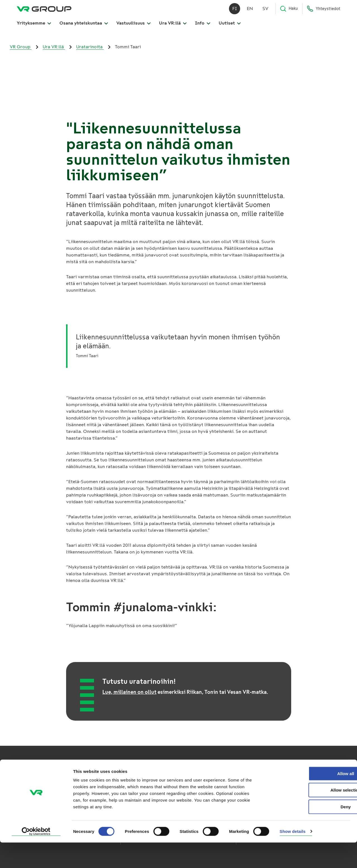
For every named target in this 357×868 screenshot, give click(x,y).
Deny (311, 832)
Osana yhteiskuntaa (84, 26)
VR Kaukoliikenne (141, 784)
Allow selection (310, 816)
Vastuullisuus (133, 26)
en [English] (250, 11)
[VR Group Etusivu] (44, 11)
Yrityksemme (34, 26)
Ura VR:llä (173, 26)
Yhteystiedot (324, 11)
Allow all (311, 799)
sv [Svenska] (265, 11)
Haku (289, 11)
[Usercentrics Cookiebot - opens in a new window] (36, 857)
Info (203, 26)
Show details (293, 857)
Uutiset (230, 26)
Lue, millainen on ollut (129, 692)
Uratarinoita (90, 47)
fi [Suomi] (235, 11)
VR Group (21, 47)
